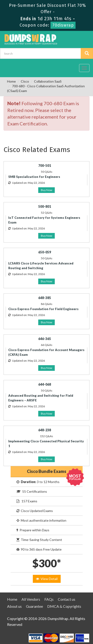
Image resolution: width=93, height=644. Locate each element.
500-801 (45, 206)
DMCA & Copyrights (64, 606)
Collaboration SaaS (48, 81)
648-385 (45, 298)
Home (11, 81)
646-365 (45, 339)
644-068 (45, 384)
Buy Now (46, 190)
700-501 (45, 166)
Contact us (67, 599)
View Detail (47, 579)
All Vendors (31, 599)
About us (14, 606)
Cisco (25, 81)
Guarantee (34, 606)
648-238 (45, 430)
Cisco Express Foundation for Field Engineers (43, 309)
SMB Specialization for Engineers (34, 177)
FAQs (49, 599)
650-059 (45, 252)
